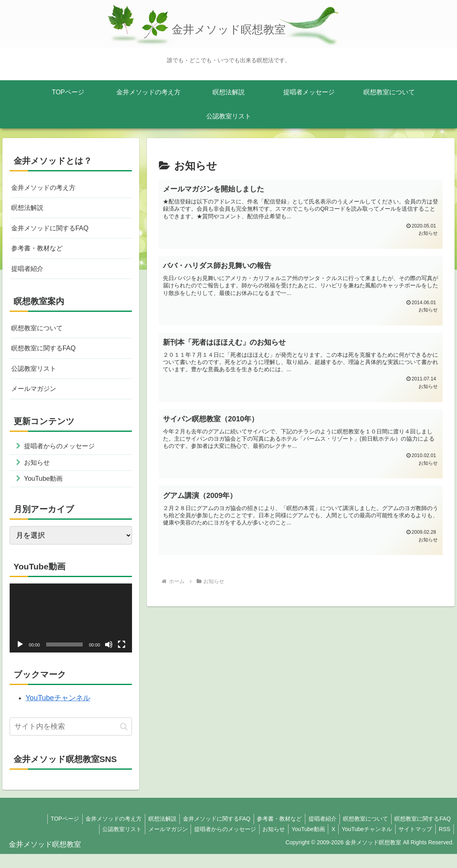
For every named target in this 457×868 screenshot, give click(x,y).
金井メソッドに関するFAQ (55, 231)
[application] (71, 632)
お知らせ (264, 843)
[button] (124, 740)
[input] (71, 741)
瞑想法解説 (29, 209)
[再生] (20, 659)
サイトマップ (412, 843)
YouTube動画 (300, 843)
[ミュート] (109, 659)
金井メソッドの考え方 (47, 188)
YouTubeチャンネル (58, 712)
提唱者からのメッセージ (213, 843)
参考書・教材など (40, 252)
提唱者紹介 (29, 274)
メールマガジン (37, 398)
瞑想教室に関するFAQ (47, 356)
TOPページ (51, 833)
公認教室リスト (37, 377)
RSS (444, 843)
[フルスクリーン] (122, 659)
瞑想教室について (40, 334)
